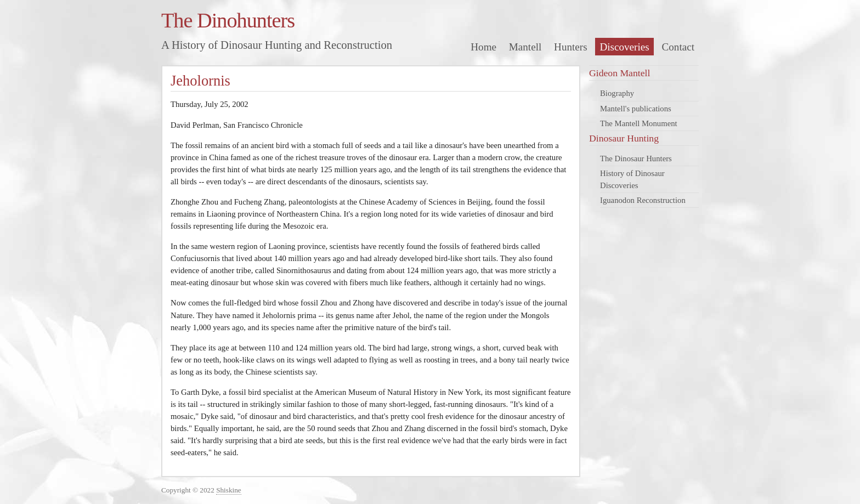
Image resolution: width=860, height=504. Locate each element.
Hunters (571, 47)
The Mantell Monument (639, 123)
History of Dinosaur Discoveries (632, 179)
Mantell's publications (636, 109)
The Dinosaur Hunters (636, 158)
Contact (678, 47)
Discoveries (624, 47)
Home (483, 47)
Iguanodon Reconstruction (643, 200)
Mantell (525, 47)
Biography (617, 93)
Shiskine (229, 490)
